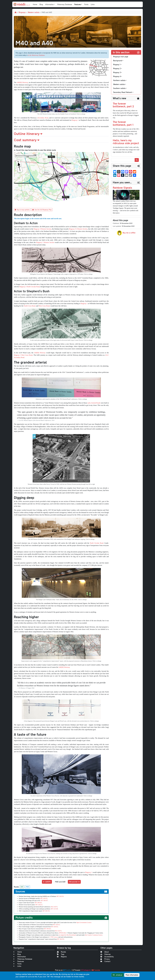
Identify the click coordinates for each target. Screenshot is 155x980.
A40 (22, 887)
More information (132, 975)
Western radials (34, 12)
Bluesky (67, 970)
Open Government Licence (84, 923)
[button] (61, 134)
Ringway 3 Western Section (45, 242)
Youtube (96, 970)
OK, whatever (118, 975)
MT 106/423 (38, 903)
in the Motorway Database (36, 55)
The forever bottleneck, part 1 (123, 123)
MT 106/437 (44, 901)
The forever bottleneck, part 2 (123, 105)
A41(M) (47, 882)
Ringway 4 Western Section (42, 229)
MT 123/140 (54, 909)
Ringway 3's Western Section (78, 229)
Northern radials (119, 80)
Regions (62, 957)
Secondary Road (43, 118)
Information (20, 957)
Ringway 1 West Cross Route (23, 355)
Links (93, 4)
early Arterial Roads (94, 403)
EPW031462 (62, 933)
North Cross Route (30, 306)
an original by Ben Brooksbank (67, 935)
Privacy (105, 959)
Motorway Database (65, 4)
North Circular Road (97, 543)
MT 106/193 (46, 911)
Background (118, 61)
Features (19, 961)
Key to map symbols (22, 210)
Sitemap (105, 954)
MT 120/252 (44, 898)
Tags (61, 954)
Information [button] (49, 4)
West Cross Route (44, 306)
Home (35, 4)
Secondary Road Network (123, 92)
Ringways (22, 12)
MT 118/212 (39, 905)
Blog (41, 4)
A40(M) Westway (22, 82)
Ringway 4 (117, 76)
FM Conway (54, 937)
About (105, 952)
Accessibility (107, 957)
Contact (105, 961)
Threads (76, 970)
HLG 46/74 (54, 907)
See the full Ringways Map (42, 210)
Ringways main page (121, 57)
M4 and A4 (74, 882)
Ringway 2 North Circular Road (30, 287)
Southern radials (119, 88)
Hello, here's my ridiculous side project (126, 142)
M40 (28, 887)
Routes (61, 952)
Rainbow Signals (122, 188)
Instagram (86, 970)
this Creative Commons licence (94, 935)
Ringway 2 (117, 68)
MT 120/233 (60, 896)
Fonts (86, 4)
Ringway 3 (117, 72)
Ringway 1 (75, 120)
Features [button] (78, 4)
